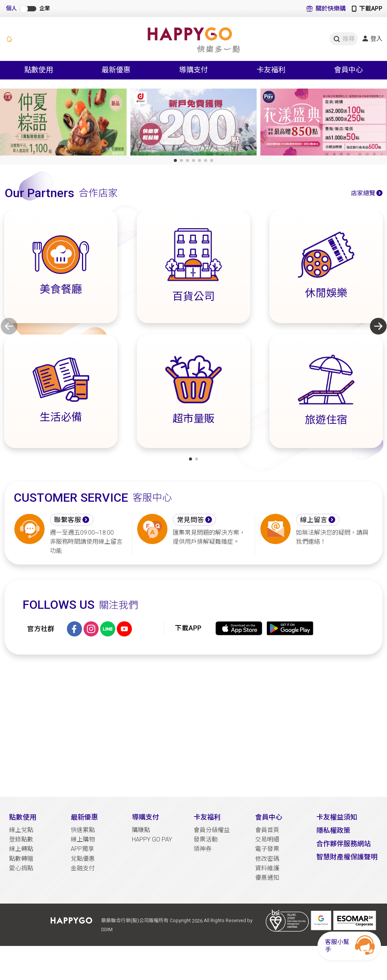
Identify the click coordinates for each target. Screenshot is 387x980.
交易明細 (267, 839)
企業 (45, 9)
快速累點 (83, 830)
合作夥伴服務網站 (344, 844)
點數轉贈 (21, 859)
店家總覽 (363, 193)
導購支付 (146, 817)
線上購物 (83, 839)
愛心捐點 (21, 868)
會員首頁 (267, 830)
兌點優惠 (83, 859)
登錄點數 (21, 839)
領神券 (203, 849)
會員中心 (269, 817)
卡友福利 (207, 817)
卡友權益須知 (337, 817)
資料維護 (267, 868)
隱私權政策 (333, 830)
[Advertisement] (193, 726)
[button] (175, 160)
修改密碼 (267, 859)
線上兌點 (21, 830)
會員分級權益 (212, 830)
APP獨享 (82, 849)
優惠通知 (267, 878)
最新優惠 (84, 817)
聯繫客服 (68, 520)
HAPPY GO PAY (152, 839)
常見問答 (190, 520)
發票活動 (206, 839)
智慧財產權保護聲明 (347, 857)
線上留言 (314, 520)
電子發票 (267, 849)
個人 (11, 9)
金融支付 (83, 868)
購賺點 (141, 830)
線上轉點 (21, 849)
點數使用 (23, 817)
